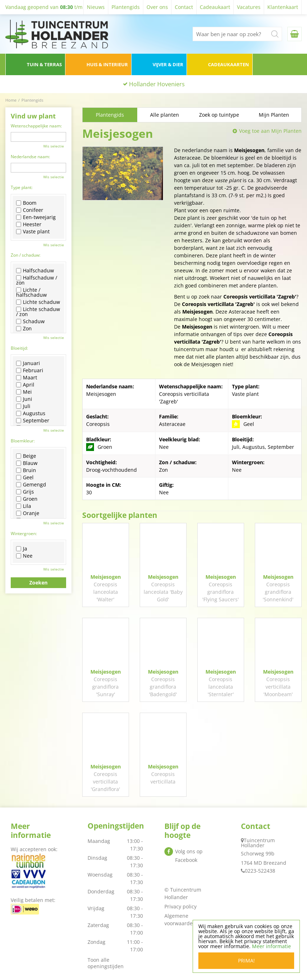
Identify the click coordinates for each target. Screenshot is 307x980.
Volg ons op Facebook (189, 856)
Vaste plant (33, 232)
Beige (26, 456)
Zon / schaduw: (26, 255)
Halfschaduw (35, 271)
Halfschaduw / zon (37, 280)
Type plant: (22, 187)
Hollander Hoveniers (157, 84)
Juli (23, 406)
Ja (22, 549)
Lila (24, 506)
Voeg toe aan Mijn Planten (270, 131)
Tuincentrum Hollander (258, 843)
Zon (24, 329)
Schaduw (30, 321)
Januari (28, 363)
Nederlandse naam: (30, 157)
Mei (24, 392)
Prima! (246, 960)
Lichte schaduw (38, 302)
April (25, 385)
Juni (24, 399)
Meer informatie (271, 946)
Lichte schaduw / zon (38, 312)
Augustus (31, 413)
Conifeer (30, 210)
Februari (30, 370)
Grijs (25, 492)
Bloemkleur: (23, 441)
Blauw (27, 463)
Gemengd (31, 485)
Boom (26, 203)
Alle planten (165, 115)
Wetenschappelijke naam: (36, 126)
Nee (24, 556)
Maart (27, 378)
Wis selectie (54, 146)
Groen (27, 499)
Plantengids (110, 115)
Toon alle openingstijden (106, 963)
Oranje (28, 513)
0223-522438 (260, 871)
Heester (29, 224)
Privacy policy (180, 906)
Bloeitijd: (19, 348)
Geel (25, 477)
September (33, 421)
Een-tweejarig (36, 217)
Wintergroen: (24, 533)
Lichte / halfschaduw (31, 292)
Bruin (26, 470)
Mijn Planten (274, 115)
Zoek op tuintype (219, 115)
